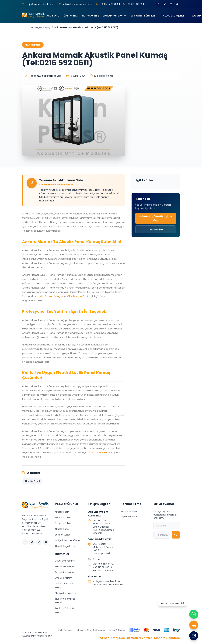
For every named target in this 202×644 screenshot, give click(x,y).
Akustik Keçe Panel (99, 452)
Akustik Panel (62, 529)
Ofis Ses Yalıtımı (64, 578)
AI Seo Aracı (109, 638)
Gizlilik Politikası (117, 630)
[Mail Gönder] (194, 636)
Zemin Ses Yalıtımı (65, 572)
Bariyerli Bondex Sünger (68, 540)
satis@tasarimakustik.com (108, 581)
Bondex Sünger (63, 535)
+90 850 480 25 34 (103, 564)
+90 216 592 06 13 (102, 567)
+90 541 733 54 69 (103, 571)
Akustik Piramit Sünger (49, 296)
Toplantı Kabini (63, 518)
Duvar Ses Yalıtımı (65, 561)
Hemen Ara (156, 229)
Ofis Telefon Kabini (79, 296)
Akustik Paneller (129, 512)
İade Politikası (66, 630)
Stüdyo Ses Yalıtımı (65, 593)
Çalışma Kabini (63, 523)
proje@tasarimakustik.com (108, 585)
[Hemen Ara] (194, 625)
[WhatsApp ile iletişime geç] (194, 614)
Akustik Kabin (62, 512)
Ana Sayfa (36, 27)
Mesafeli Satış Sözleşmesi (91, 630)
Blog (48, 27)
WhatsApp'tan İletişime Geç (156, 218)
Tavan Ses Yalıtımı (65, 566)
